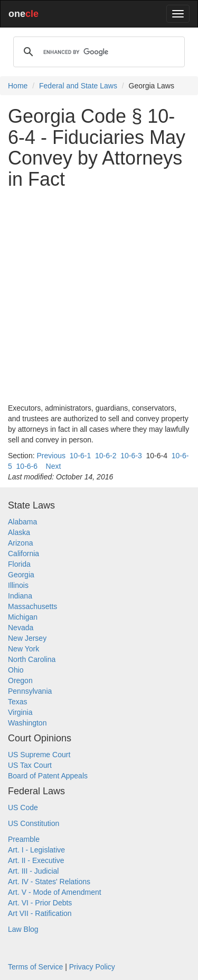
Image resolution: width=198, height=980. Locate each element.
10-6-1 (80, 456)
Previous (51, 456)
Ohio (16, 670)
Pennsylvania (30, 691)
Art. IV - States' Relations (49, 882)
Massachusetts (32, 606)
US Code (23, 807)
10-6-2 (106, 456)
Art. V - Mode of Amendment (55, 892)
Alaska (19, 532)
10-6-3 (131, 456)
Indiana (20, 596)
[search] (97, 52)
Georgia (21, 575)
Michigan (23, 617)
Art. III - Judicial (33, 871)
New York (23, 649)
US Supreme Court (39, 755)
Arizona (20, 543)
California (23, 553)
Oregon (20, 680)
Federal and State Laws (78, 86)
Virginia (20, 712)
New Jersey (27, 638)
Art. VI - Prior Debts (40, 903)
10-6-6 (27, 466)
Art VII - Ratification (40, 913)
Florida (19, 564)
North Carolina (32, 659)
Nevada (21, 628)
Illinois (18, 585)
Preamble (24, 839)
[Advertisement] (99, 296)
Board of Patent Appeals (48, 776)
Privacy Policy (92, 967)
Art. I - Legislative (36, 850)
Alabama (22, 522)
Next (54, 466)
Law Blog (23, 929)
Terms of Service (35, 967)
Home (18, 86)
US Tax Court (30, 765)
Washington (27, 723)
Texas (18, 702)
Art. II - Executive (36, 860)
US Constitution (34, 823)
